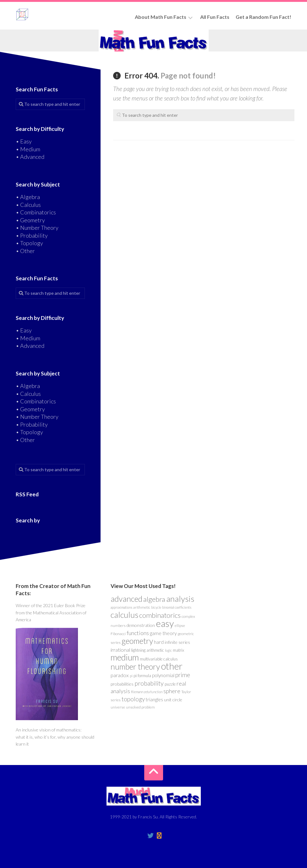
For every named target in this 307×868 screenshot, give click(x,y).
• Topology (29, 243)
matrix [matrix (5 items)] (178, 650)
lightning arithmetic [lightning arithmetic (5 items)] (148, 650)
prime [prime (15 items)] (183, 675)
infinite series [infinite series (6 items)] (177, 642)
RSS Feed (27, 494)
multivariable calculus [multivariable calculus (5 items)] (159, 659)
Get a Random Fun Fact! (263, 17)
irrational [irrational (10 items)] (120, 650)
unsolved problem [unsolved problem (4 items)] (140, 707)
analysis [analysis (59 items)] (180, 599)
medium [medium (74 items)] (125, 657)
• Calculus (28, 205)
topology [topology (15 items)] (133, 699)
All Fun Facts (215, 17)
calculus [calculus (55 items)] (124, 615)
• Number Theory (37, 228)
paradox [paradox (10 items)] (120, 675)
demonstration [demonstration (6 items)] (141, 625)
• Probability (32, 235)
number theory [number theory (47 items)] (135, 666)
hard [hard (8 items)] (159, 642)
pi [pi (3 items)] (131, 676)
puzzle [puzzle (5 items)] (170, 684)
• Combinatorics (36, 212)
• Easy (24, 141)
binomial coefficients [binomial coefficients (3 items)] (177, 607)
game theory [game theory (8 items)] (163, 633)
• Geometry (30, 220)
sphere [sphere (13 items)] (172, 691)
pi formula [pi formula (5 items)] (142, 676)
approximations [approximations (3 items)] (121, 607)
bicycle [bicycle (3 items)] (156, 607)
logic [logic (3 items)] (168, 650)
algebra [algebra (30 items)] (154, 599)
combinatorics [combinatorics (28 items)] (160, 615)
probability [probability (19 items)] (149, 683)
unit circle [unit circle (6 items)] (173, 700)
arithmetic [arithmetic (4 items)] (142, 607)
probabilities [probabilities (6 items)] (122, 684)
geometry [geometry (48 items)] (137, 641)
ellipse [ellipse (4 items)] (180, 625)
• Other (25, 251)
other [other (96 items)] (172, 666)
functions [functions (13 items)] (138, 633)
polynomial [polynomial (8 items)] (163, 675)
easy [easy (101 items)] (165, 623)
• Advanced (30, 157)
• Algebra (28, 197)
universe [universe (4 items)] (118, 707)
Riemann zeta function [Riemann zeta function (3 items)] (147, 692)
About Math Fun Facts (161, 17)
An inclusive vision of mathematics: (49, 730)
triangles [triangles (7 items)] (154, 700)
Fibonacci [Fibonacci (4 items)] (118, 634)
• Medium (28, 149)
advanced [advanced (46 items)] (126, 599)
